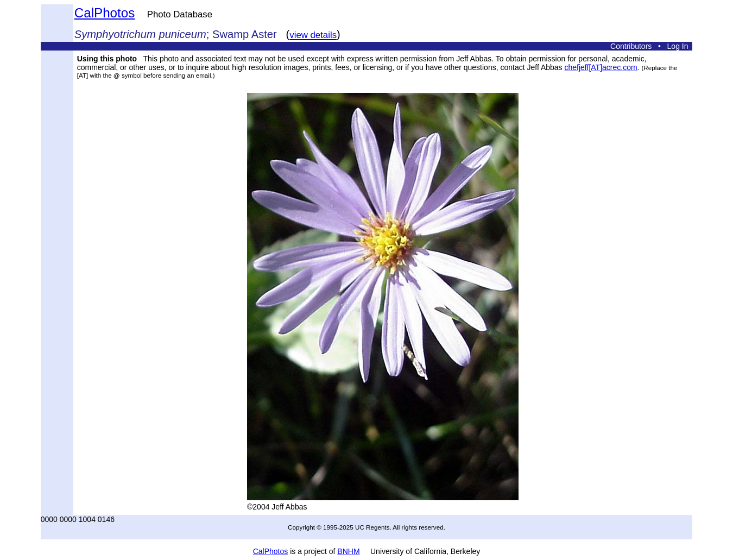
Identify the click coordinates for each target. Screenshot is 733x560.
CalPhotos (105, 13)
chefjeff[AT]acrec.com (601, 67)
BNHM (348, 551)
